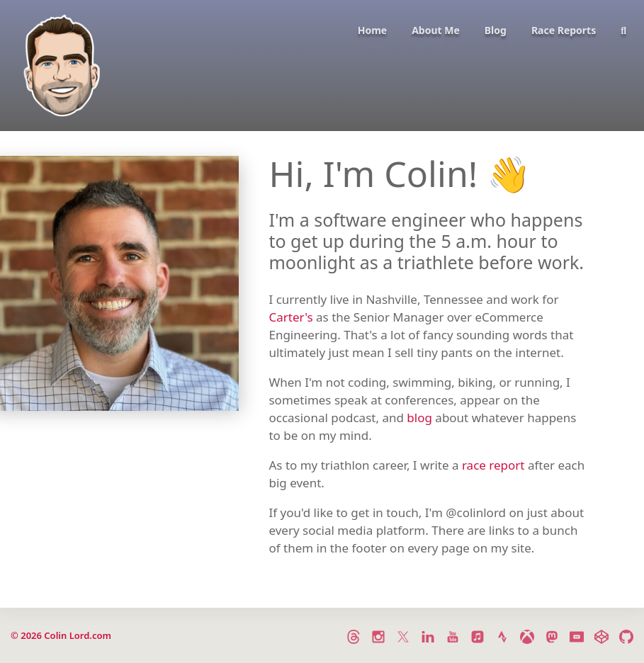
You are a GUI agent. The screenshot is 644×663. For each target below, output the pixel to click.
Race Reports (564, 30)
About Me (436, 30)
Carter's (290, 317)
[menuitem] (367, 67)
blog (419, 418)
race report (493, 465)
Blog (496, 30)
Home (372, 30)
